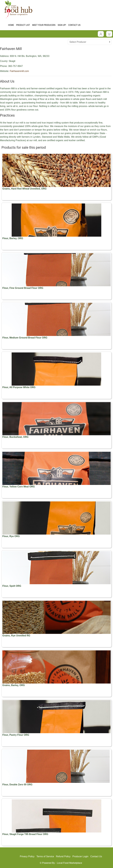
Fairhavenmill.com (19, 71)
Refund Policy (63, 856)
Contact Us (96, 856)
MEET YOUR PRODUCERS (44, 25)
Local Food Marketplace (70, 863)
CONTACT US (74, 25)
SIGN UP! (62, 25)
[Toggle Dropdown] (101, 34)
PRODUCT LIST (23, 25)
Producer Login (80, 856)
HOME (11, 25)
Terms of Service (45, 856)
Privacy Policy (27, 856)
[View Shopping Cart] (109, 34)
